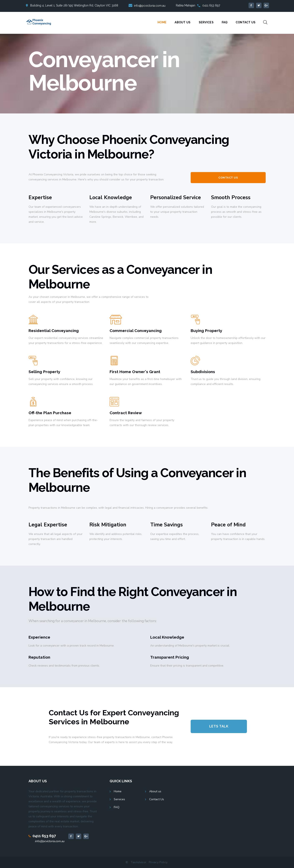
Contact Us (246, 22)
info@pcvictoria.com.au (50, 841)
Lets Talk (219, 726)
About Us (183, 22)
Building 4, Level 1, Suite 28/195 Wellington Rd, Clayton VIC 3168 (74, 5)
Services (206, 22)
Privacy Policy (158, 862)
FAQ (225, 22)
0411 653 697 (211, 5)
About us (155, 791)
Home (162, 22)
